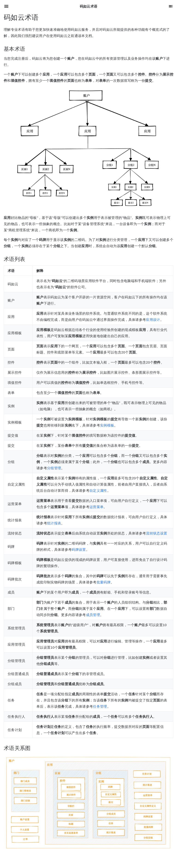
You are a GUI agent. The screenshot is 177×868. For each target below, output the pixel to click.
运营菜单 (96, 507)
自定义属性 (98, 491)
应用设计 (153, 320)
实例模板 (107, 425)
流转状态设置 (156, 533)
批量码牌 (104, 582)
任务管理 (100, 706)
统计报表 (54, 523)
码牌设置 (79, 550)
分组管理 (54, 468)
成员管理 (93, 615)
